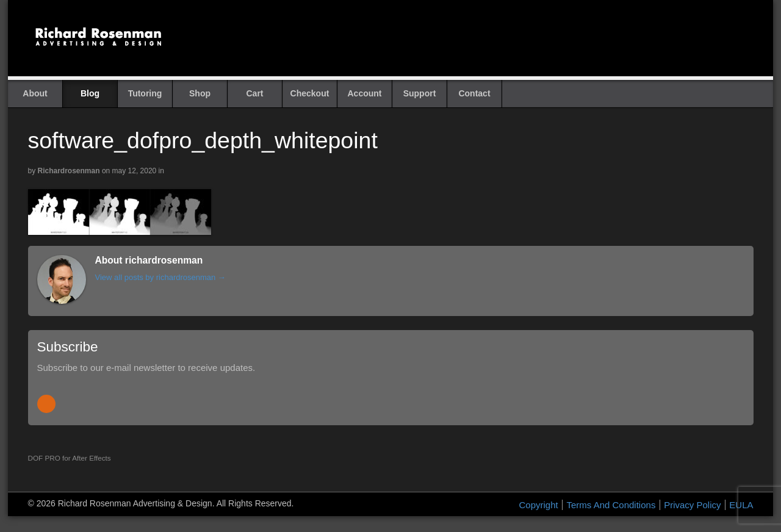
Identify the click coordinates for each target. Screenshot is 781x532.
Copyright (539, 505)
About (35, 93)
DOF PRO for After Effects (70, 458)
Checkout (310, 93)
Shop (200, 93)
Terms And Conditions (611, 505)
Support (420, 93)
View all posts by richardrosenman (160, 277)
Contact (474, 93)
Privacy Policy (692, 505)
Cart (254, 93)
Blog (90, 93)
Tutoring (145, 93)
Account (365, 93)
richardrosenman (69, 171)
